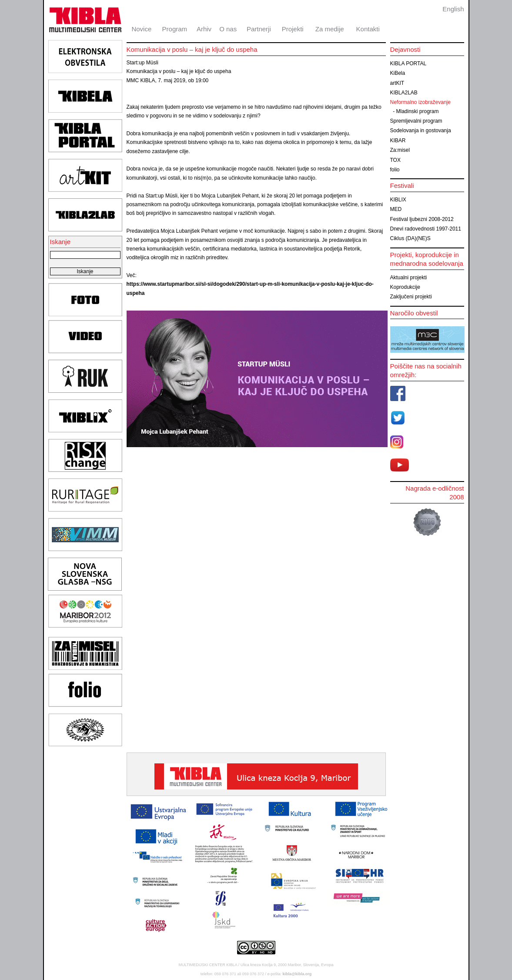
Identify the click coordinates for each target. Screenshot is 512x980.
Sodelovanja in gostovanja (421, 130)
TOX (395, 160)
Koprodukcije (405, 287)
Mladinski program (418, 111)
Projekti (293, 29)
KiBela (398, 73)
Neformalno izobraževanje (420, 102)
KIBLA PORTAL (408, 64)
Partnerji (259, 29)
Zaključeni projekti (411, 297)
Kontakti (368, 29)
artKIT (397, 83)
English (453, 9)
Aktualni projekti (409, 278)
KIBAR (398, 140)
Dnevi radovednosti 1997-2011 (426, 229)
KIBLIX (398, 200)
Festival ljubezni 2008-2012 (422, 219)
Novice (141, 29)
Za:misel (400, 150)
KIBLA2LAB (404, 93)
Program (175, 29)
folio (395, 170)
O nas (228, 29)
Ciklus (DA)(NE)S (410, 238)
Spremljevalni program (416, 121)
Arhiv (204, 29)
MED (396, 209)
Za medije (330, 29)
